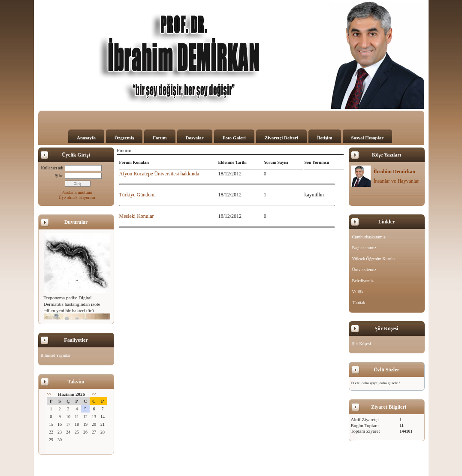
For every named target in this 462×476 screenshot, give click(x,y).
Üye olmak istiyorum (77, 197)
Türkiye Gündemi (138, 195)
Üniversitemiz (364, 270)
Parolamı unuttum (77, 192)
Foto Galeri (234, 138)
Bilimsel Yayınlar (56, 355)
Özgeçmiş (124, 138)
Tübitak (359, 303)
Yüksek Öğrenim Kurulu (373, 259)
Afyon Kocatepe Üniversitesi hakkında (159, 174)
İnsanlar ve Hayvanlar (396, 181)
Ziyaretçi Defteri (281, 138)
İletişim (325, 138)
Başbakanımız (364, 248)
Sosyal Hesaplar (367, 138)
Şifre (59, 176)
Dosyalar (195, 138)
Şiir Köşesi (362, 344)
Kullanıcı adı (52, 168)
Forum (160, 138)
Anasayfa (86, 138)
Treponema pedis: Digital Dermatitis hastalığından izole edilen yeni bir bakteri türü (72, 304)
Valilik (358, 292)
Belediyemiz (363, 281)
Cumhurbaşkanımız (369, 237)
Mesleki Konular (137, 216)
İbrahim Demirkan (394, 172)
